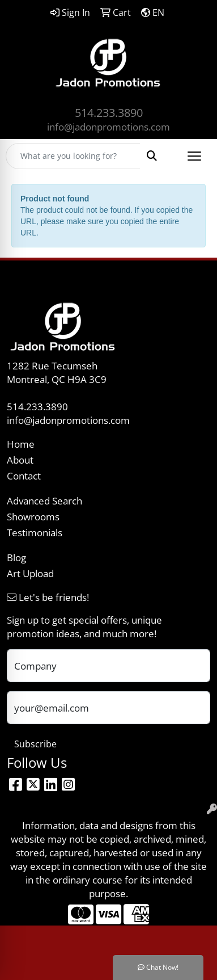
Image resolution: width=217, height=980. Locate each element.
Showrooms (33, 516)
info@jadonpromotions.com (109, 127)
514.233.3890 (109, 113)
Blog (16, 557)
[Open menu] (194, 156)
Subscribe (35, 744)
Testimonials (35, 532)
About (20, 460)
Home (21, 444)
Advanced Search (44, 500)
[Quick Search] (73, 156)
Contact (24, 476)
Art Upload (30, 573)
